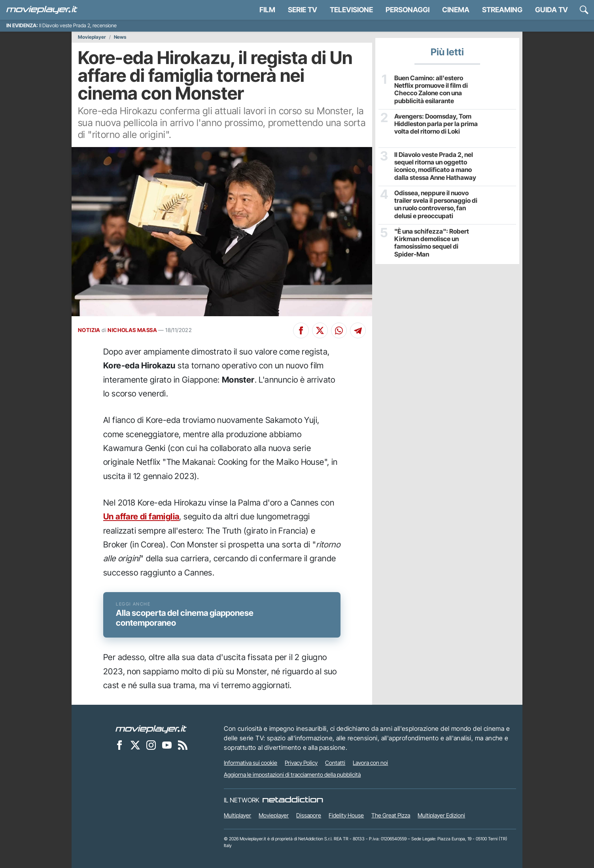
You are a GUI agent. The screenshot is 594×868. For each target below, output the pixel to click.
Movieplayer (92, 37)
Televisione (351, 10)
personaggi (408, 10)
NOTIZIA (89, 330)
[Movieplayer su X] (135, 745)
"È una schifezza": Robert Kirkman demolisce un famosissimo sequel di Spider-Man (432, 243)
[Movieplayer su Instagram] (151, 745)
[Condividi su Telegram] (358, 330)
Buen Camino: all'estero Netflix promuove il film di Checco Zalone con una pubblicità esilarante (431, 90)
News (120, 37)
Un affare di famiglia (141, 516)
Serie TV (303, 10)
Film (267, 10)
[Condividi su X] (320, 330)
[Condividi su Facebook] (301, 330)
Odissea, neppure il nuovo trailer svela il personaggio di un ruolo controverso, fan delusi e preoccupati (436, 205)
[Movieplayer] (151, 728)
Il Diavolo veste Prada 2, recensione (78, 25)
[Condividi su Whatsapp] (339, 330)
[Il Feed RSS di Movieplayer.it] (183, 745)
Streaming (502, 10)
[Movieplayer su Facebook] (119, 745)
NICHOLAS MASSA (132, 330)
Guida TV (551, 10)
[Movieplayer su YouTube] (167, 745)
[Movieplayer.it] (42, 10)
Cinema (456, 10)
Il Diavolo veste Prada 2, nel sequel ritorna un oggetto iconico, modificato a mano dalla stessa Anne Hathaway (435, 166)
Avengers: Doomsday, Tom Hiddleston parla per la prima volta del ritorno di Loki (436, 124)
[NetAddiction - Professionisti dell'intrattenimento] (293, 800)
